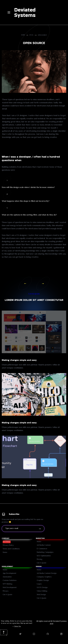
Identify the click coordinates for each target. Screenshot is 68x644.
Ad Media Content (44, 545)
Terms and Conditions (11, 549)
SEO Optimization (44, 556)
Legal (31, 35)
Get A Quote (7, 595)
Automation (7, 577)
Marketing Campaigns (45, 552)
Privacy (6, 591)
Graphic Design (43, 581)
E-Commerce (42, 549)
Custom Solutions (10, 581)
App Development (9, 573)
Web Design (41, 595)
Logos (39, 584)
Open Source (42, 35)
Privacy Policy (8, 545)
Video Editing (42, 591)
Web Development (10, 588)
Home (23, 35)
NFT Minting (7, 584)
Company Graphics (44, 577)
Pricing (39, 559)
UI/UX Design (42, 588)
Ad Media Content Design (47, 573)
